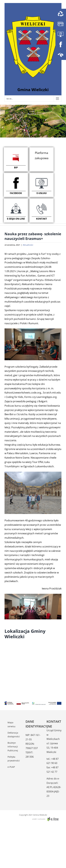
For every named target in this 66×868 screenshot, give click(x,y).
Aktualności (28, 245)
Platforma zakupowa (42, 155)
